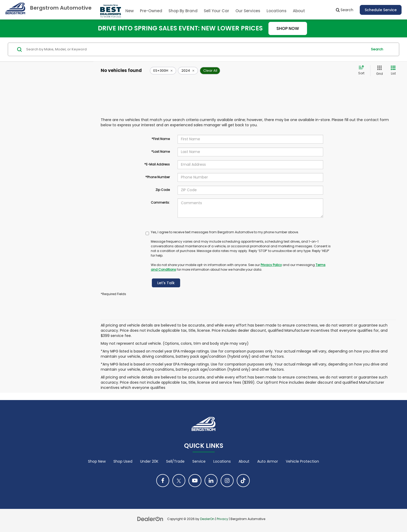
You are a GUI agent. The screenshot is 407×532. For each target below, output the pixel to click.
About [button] (299, 11)
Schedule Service (381, 10)
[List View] (393, 71)
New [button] (130, 11)
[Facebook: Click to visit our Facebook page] (163, 481)
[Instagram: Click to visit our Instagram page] (227, 481)
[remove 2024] (188, 71)
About (244, 461)
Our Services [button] (248, 11)
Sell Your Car (216, 11)
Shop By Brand (183, 11)
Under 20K (149, 461)
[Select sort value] (363, 70)
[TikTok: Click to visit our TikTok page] (243, 481)
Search (377, 49)
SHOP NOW (288, 28)
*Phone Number (158, 177)
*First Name (161, 139)
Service (199, 461)
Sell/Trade (175, 461)
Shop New (97, 461)
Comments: (160, 202)
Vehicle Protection (302, 461)
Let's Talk (166, 283)
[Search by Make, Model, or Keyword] (196, 49)
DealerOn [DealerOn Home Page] (207, 519)
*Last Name (161, 152)
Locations (277, 11)
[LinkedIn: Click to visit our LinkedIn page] (211, 481)
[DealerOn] (150, 519)
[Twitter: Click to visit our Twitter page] (179, 481)
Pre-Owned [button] (151, 11)
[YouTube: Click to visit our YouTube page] (195, 481)
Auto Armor (268, 461)
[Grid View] (378, 71)
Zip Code (163, 190)
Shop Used (123, 461)
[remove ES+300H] (163, 71)
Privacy (222, 519)
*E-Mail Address (157, 164)
